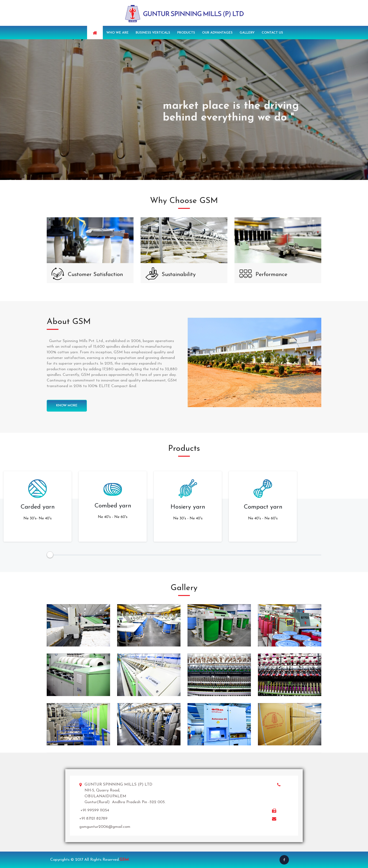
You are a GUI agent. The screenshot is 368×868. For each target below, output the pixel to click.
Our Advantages (217, 33)
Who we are (117, 33)
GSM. (125, 860)
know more (67, 406)
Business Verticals (153, 33)
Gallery (247, 33)
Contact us (272, 33)
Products (186, 33)
